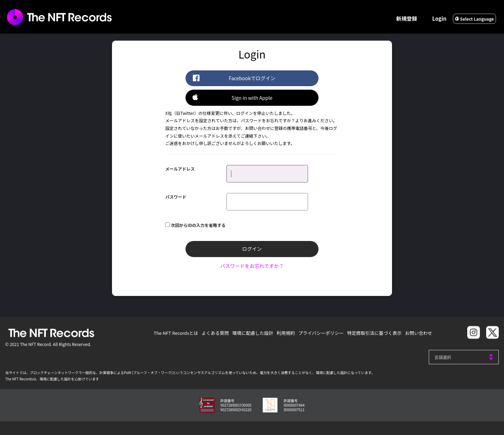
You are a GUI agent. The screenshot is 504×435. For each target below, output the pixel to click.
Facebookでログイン (234, 78)
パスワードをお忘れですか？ (252, 265)
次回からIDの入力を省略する (198, 225)
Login (439, 18)
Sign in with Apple (232, 97)
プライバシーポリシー (321, 333)
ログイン (252, 249)
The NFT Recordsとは (175, 333)
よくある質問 (215, 333)
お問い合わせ (419, 333)
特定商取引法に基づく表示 (374, 333)
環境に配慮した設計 (252, 333)
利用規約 (285, 333)
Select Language (474, 19)
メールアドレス (180, 168)
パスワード (176, 196)
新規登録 (407, 18)
